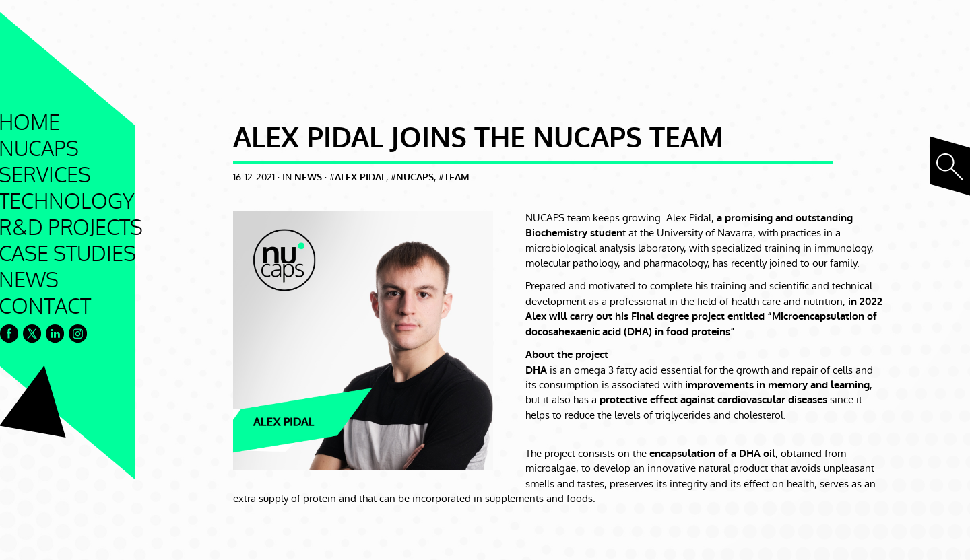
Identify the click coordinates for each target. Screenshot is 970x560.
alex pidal (360, 178)
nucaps (415, 178)
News (308, 178)
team (457, 178)
